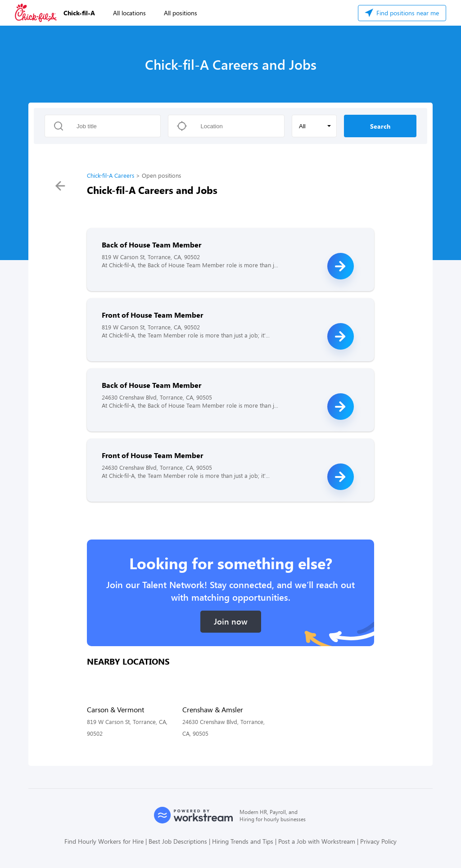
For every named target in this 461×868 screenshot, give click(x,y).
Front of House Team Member (152, 315)
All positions (181, 13)
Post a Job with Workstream (317, 841)
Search (380, 126)
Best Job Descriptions (178, 841)
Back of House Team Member (151, 245)
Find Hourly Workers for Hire (104, 841)
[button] (314, 126)
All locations (129, 13)
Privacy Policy (378, 841)
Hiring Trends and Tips (243, 841)
